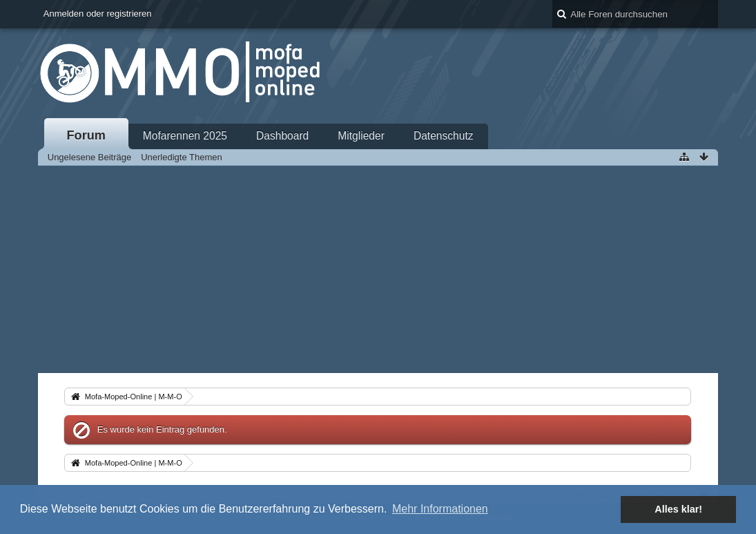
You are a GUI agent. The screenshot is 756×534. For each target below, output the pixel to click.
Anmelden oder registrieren (98, 13)
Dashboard (282, 136)
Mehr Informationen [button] (440, 509)
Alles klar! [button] (678, 509)
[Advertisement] (378, 269)
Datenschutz (444, 136)
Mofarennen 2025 (185, 136)
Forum (86, 135)
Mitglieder (361, 136)
